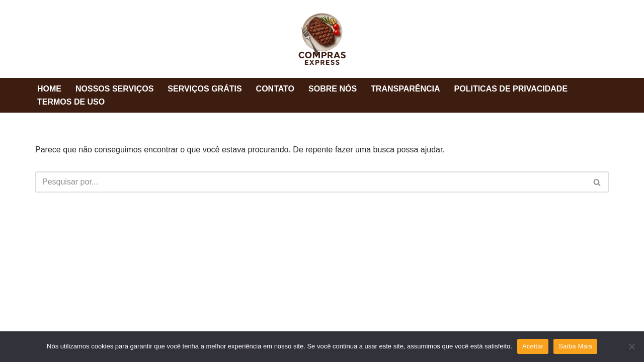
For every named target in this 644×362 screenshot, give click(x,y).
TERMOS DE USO (71, 102)
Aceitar (533, 346)
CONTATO (275, 89)
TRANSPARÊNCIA (405, 89)
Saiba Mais (575, 346)
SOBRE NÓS (333, 89)
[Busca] (311, 182)
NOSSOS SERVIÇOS (114, 89)
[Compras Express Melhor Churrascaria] (322, 39)
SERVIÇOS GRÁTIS (205, 89)
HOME (49, 89)
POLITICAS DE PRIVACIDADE (511, 89)
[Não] (631, 346)
